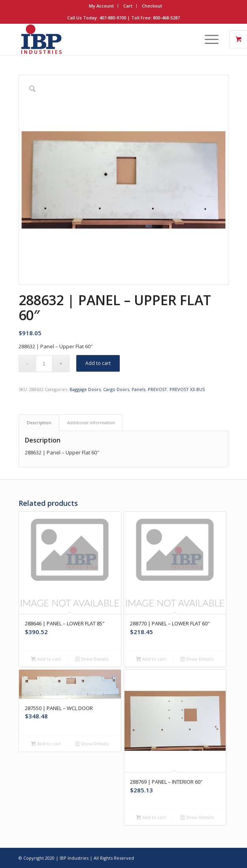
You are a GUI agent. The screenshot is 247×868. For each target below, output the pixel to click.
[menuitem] (102, 6)
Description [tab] (39, 423)
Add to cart (98, 363)
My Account (101, 6)
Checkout (152, 6)
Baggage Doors (85, 389)
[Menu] (208, 39)
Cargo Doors (116, 389)
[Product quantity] (44, 364)
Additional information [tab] (91, 423)
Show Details (92, 659)
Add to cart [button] (46, 659)
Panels (139, 389)
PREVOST (157, 389)
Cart (128, 6)
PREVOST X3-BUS (187, 389)
